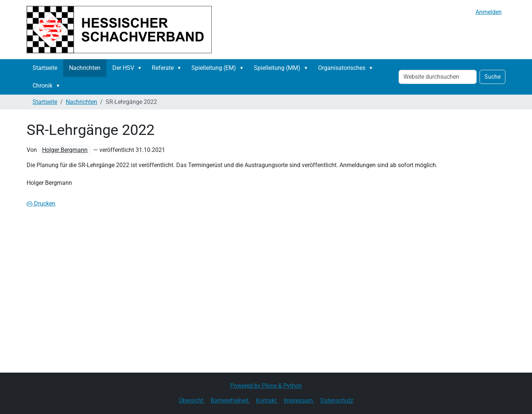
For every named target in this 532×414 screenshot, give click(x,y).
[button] (141, 68)
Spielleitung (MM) (277, 68)
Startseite (45, 68)
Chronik (42, 86)
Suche (492, 77)
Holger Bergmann (65, 150)
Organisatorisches (342, 68)
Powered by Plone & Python (266, 386)
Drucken (41, 203)
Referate (163, 68)
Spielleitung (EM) (214, 68)
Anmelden (489, 12)
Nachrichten (85, 68)
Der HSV (123, 68)
